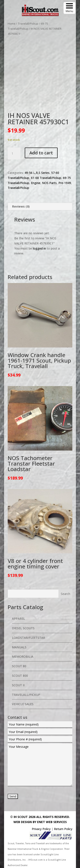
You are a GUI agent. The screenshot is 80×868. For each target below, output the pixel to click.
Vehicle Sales (23, 704)
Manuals (19, 647)
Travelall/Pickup (28, 24)
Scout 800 (20, 676)
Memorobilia (23, 657)
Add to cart (41, 153)
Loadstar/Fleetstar (28, 638)
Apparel (18, 619)
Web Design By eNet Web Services (40, 822)
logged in (39, 248)
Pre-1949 (65, 183)
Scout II (18, 685)
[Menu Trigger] (69, 8)
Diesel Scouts (23, 628)
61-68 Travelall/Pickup (46, 178)
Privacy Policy (41, 829)
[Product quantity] (14, 154)
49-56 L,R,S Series (37, 173)
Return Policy (63, 829)
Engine (36, 183)
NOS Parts (49, 183)
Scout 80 (19, 666)
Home (12, 24)
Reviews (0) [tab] (21, 206)
